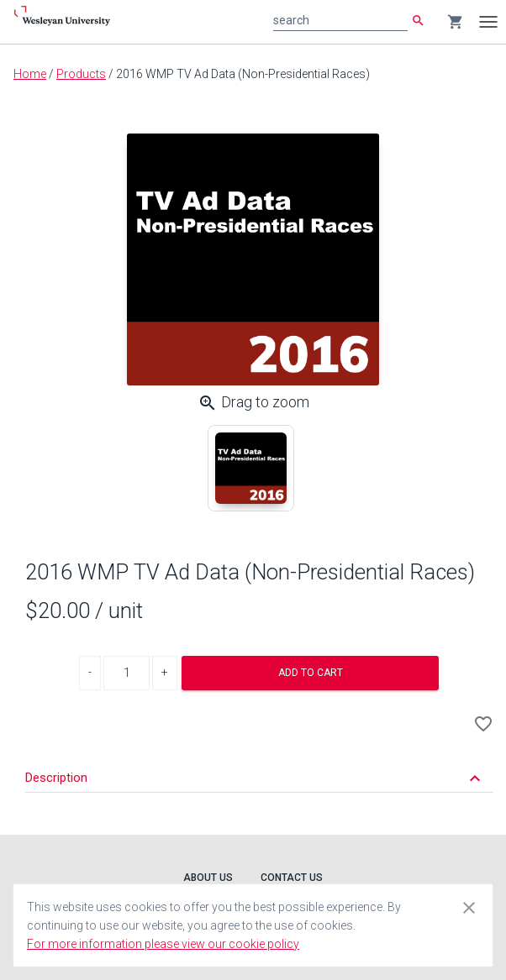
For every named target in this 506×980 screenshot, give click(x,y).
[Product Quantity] (126, 673)
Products (81, 74)
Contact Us (292, 878)
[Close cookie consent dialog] (469, 907)
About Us (208, 878)
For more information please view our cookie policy (163, 944)
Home (30, 74)
